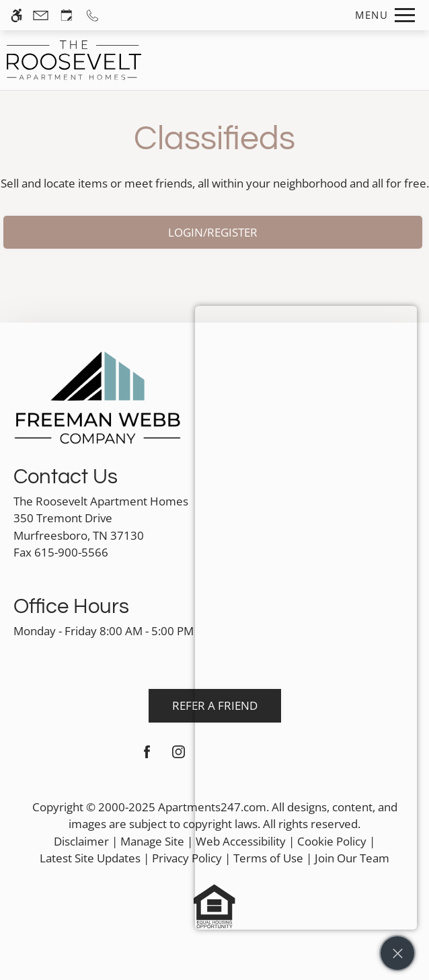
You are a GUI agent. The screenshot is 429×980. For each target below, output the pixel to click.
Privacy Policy (187, 858)
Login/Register (213, 232)
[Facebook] (147, 757)
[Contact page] (41, 15)
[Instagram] (179, 757)
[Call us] (92, 15)
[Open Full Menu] (382, 15)
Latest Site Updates (90, 858)
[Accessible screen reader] (16, 15)
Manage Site (152, 841)
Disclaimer (81, 841)
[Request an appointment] (67, 15)
